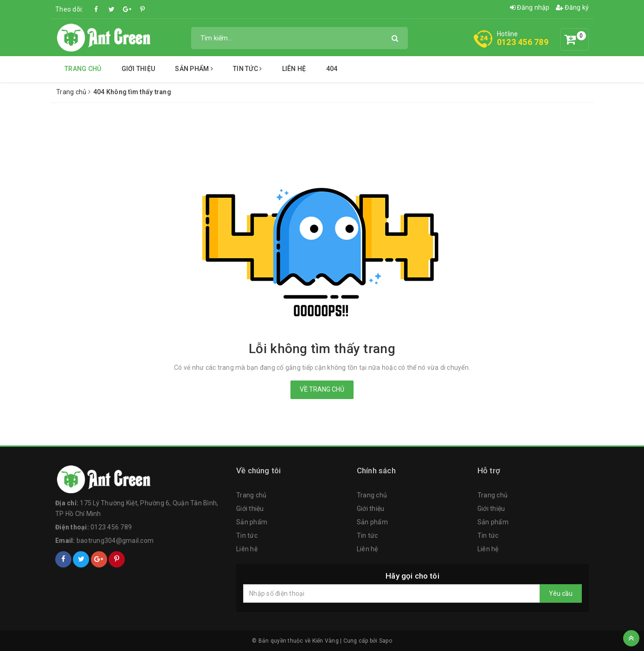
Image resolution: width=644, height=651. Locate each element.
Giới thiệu (138, 69)
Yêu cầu (561, 593)
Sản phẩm (194, 69)
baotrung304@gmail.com (115, 541)
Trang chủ (83, 69)
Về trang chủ (322, 389)
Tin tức (247, 69)
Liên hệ (294, 69)
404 (332, 69)
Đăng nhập (530, 7)
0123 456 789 (523, 42)
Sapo (386, 641)
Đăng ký (572, 7)
